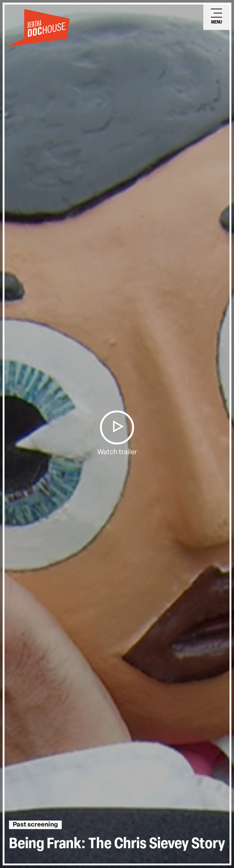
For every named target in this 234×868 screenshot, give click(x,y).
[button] (117, 427)
